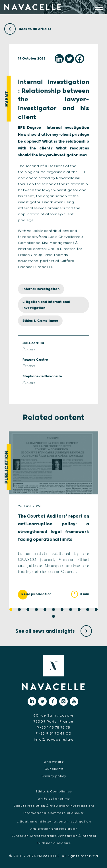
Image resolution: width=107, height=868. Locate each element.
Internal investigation (41, 289)
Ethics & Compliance (40, 321)
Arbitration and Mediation (54, 829)
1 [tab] (11, 609)
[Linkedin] (59, 59)
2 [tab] (19, 609)
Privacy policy (54, 776)
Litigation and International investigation (46, 305)
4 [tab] (36, 609)
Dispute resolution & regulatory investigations (54, 806)
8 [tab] (71, 609)
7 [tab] (62, 609)
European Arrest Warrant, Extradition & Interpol (54, 836)
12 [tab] (53, 616)
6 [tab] (53, 609)
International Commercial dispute (54, 813)
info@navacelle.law (54, 740)
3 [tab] (28, 609)
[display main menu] (99, 7)
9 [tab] (79, 609)
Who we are (54, 762)
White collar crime (54, 799)
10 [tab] (88, 609)
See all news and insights (54, 631)
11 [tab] (96, 609)
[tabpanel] (53, 520)
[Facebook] (80, 59)
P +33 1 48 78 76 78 (53, 728)
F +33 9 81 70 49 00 (53, 734)
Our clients (54, 769)
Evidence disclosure (54, 843)
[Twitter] (69, 59)
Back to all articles (28, 29)
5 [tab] (45, 609)
